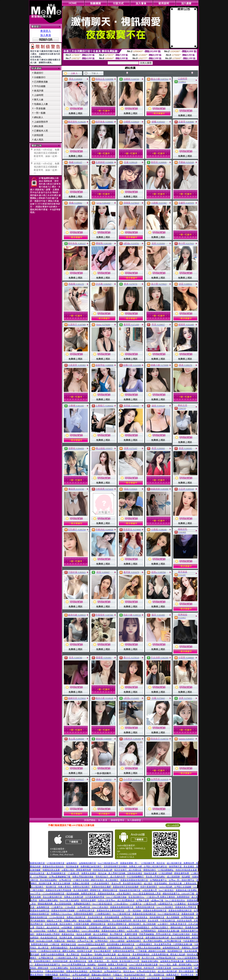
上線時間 (39, 95)
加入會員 (46, 35)
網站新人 (39, 117)
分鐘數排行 (40, 77)
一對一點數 (40, 113)
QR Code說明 (173, 825)
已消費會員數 (41, 82)
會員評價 (39, 91)
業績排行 (39, 73)
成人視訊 (39, 140)
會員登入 (46, 31)
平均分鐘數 (40, 86)
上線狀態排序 (41, 122)
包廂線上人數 (41, 104)
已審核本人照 (41, 131)
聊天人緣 (39, 100)
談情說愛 (39, 135)
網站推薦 (39, 126)
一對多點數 (40, 108)
